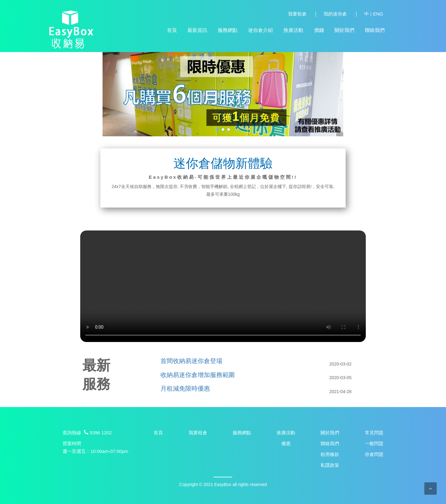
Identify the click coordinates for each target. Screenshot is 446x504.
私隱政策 (330, 465)
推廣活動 (293, 30)
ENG (378, 14)
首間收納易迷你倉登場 (191, 361)
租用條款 (330, 454)
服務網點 (228, 30)
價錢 (319, 30)
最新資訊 (197, 30)
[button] (217, 129)
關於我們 (344, 30)
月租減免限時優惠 (185, 388)
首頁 (172, 30)
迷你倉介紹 (260, 30)
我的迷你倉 (335, 14)
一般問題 (374, 443)
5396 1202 (97, 433)
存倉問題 (374, 454)
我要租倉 (297, 14)
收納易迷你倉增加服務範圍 (198, 375)
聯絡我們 (375, 30)
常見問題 (374, 433)
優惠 (286, 443)
